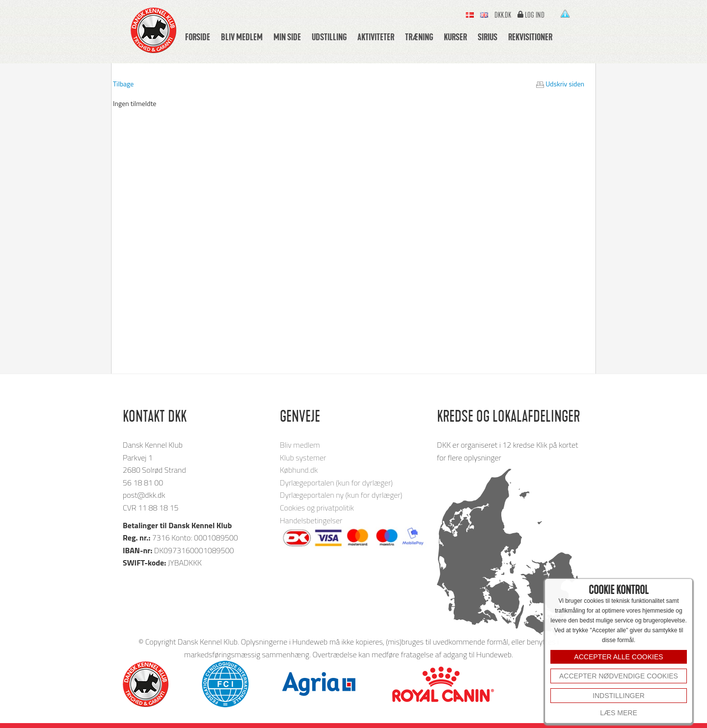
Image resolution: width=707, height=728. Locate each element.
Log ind (535, 15)
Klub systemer (303, 458)
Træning (419, 37)
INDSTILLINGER (619, 696)
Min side (287, 37)
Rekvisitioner (530, 37)
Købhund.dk (299, 470)
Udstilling (329, 37)
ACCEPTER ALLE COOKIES (618, 657)
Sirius (488, 37)
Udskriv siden (565, 84)
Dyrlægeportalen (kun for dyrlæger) (336, 483)
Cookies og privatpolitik (317, 508)
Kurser (455, 37)
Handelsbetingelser (311, 520)
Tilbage (123, 84)
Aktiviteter (376, 37)
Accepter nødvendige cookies (619, 676)
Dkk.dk (503, 15)
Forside (198, 37)
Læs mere (618, 713)
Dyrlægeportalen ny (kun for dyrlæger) (341, 495)
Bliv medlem (242, 37)
